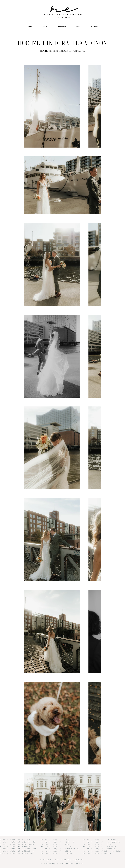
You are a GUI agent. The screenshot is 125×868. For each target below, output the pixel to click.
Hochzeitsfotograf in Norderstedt (101, 842)
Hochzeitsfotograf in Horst (56, 840)
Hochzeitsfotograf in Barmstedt (18, 842)
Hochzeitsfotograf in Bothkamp (17, 844)
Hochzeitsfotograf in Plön (97, 844)
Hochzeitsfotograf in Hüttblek (57, 842)
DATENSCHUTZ (64, 860)
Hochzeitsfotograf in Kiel (55, 844)
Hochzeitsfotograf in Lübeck (57, 851)
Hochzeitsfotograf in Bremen (16, 847)
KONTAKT (79, 860)
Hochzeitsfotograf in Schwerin (100, 847)
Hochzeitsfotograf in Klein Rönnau (60, 849)
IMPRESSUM (47, 860)
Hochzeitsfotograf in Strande (99, 849)
